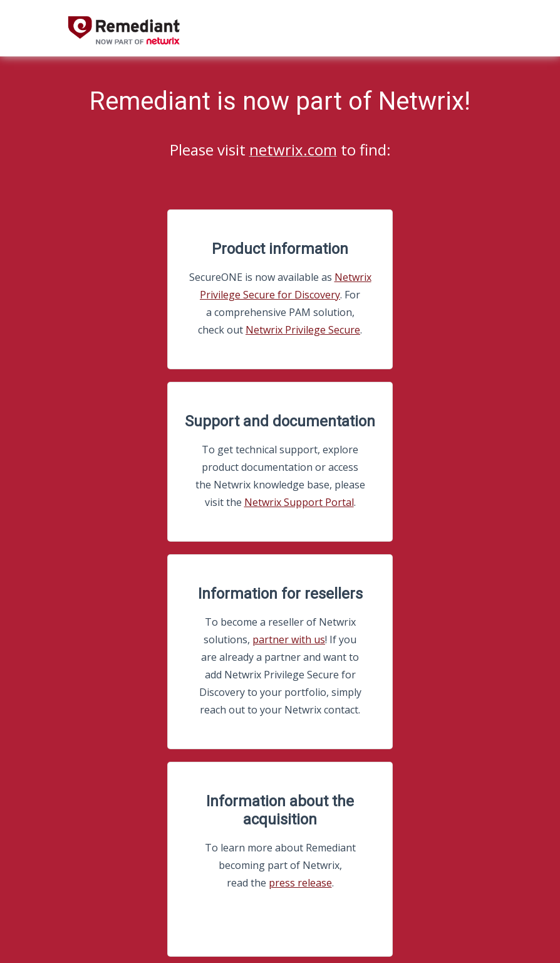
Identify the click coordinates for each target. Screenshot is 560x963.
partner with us (289, 639)
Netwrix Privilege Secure (303, 330)
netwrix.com (293, 150)
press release (300, 883)
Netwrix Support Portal (299, 502)
